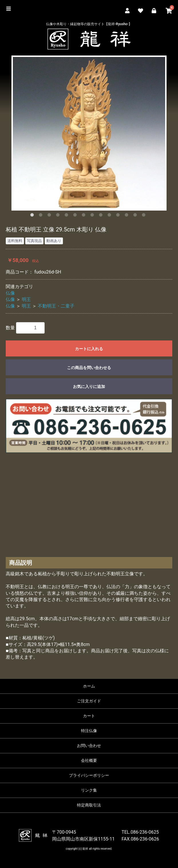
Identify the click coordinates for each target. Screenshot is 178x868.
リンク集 (89, 790)
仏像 (10, 293)
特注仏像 (89, 731)
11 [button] (119, 216)
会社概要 (89, 760)
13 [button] (136, 216)
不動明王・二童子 (56, 306)
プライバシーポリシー (89, 775)
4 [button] (59, 216)
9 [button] (102, 216)
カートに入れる (89, 349)
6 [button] (76, 216)
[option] (89, 133)
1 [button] (33, 216)
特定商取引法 (89, 805)
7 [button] (85, 216)
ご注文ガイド (89, 701)
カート (89, 716)
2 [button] (42, 216)
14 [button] (145, 216)
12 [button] (128, 216)
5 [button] (68, 216)
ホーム (89, 686)
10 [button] (110, 216)
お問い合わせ (89, 746)
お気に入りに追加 (89, 387)
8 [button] (93, 216)
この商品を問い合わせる (89, 368)
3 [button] (50, 216)
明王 (26, 299)
